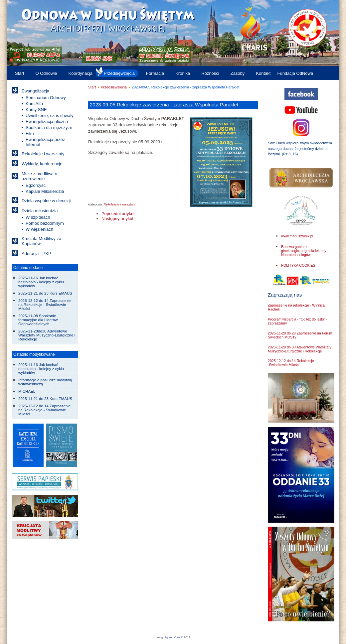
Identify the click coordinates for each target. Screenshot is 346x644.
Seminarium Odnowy (46, 98)
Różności (210, 73)
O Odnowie (46, 73)
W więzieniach (39, 229)
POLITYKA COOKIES (298, 265)
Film (30, 133)
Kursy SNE (36, 110)
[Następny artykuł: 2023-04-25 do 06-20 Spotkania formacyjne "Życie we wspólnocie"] (117, 219)
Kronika (183, 73)
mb (172, 637)
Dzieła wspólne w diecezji (46, 201)
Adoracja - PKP (36, 254)
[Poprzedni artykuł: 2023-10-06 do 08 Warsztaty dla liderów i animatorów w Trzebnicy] (118, 214)
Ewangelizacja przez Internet (45, 142)
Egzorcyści (36, 185)
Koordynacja (81, 73)
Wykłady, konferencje (42, 164)
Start (19, 73)
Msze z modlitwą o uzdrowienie (39, 176)
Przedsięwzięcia (119, 73)
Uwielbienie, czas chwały (50, 116)
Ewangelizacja (35, 91)
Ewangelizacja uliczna (47, 122)
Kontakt (263, 73)
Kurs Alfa (34, 104)
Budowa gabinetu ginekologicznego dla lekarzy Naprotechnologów (304, 251)
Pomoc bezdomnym (45, 223)
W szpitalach (38, 217)
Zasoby (238, 73)
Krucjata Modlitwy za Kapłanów (41, 241)
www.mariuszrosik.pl (297, 236)
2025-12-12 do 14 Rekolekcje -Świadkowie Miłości (291, 363)
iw (178, 637)
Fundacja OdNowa (295, 73)
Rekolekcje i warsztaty (43, 154)
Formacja (155, 73)
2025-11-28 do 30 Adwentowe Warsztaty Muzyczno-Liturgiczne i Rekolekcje (300, 349)
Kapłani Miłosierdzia (45, 191)
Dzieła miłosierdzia (40, 211)
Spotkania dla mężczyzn (49, 128)
